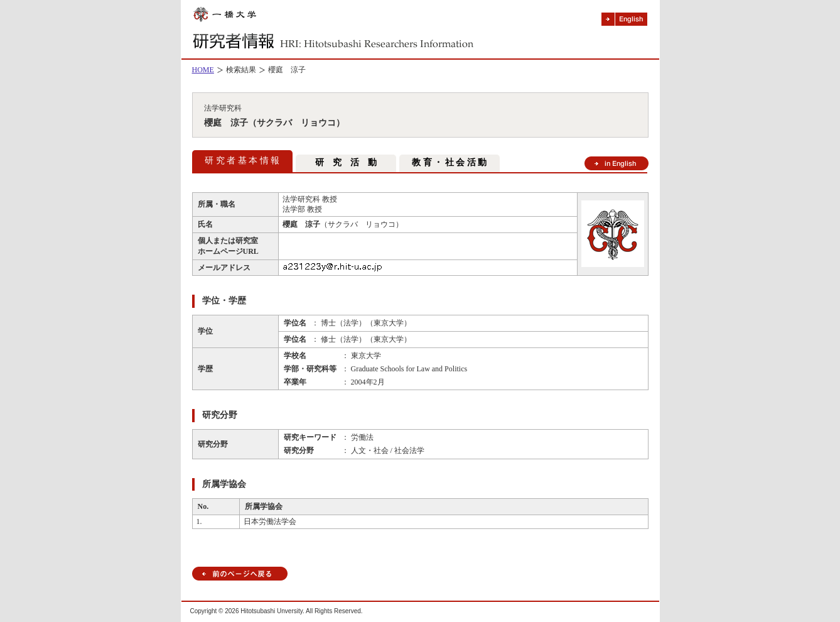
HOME (203, 70)
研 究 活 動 (346, 162)
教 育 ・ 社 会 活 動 (449, 162)
